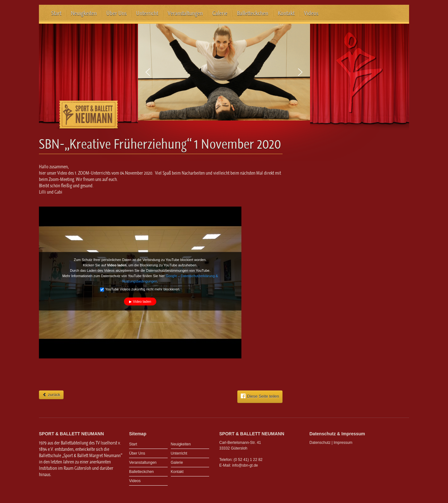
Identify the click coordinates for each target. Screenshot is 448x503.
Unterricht (147, 13)
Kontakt (286, 13)
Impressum (343, 443)
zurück (51, 395)
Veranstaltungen (185, 13)
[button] (148, 72)
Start (56, 13)
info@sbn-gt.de (245, 465)
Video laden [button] (142, 301)
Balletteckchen (253, 13)
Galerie (220, 13)
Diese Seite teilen (260, 396)
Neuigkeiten (84, 13)
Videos (311, 13)
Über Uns (116, 13)
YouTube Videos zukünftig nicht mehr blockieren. (140, 289)
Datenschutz (320, 443)
